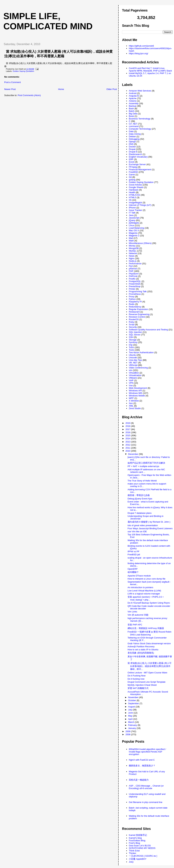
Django (132, 142)
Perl (131, 266)
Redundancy (135, 307)
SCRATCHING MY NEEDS (142, 848)
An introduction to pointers (140, 587)
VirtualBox (134, 373)
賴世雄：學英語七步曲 (139, 495)
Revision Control (137, 317)
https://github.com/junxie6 (141, 46)
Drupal (132, 149)
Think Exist (134, 851)
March (132, 722)
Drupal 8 (133, 152)
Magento (133, 233)
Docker (132, 147)
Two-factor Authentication (141, 352)
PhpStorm (134, 274)
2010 (128, 451)
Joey (131, 862)
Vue (131, 385)
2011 (128, 448)
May (130, 716)
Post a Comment (12, 82)
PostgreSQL (135, 281)
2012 (128, 445)
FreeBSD (133, 172)
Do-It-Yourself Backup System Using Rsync (149, 603)
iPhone (132, 208)
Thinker (132, 853)
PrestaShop (135, 286)
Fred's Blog (134, 843)
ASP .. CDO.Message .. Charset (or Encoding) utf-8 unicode (146, 787)
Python (132, 299)
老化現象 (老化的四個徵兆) (141, 653)
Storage (133, 340)
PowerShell (134, 284)
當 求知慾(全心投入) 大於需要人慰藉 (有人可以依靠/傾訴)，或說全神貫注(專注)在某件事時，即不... (150, 666)
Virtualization (135, 375)
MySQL (132, 251)
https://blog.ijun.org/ (138, 53)
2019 (128, 423)
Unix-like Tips (135, 360)
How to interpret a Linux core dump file (147, 579)
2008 (128, 734)
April (131, 719)
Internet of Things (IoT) (140, 205)
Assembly (134, 103)
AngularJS (134, 96)
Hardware (134, 190)
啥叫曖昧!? (133, 572)
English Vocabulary (138, 157)
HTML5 (132, 197)
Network (133, 253)
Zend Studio (135, 408)
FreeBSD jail (134, 555)
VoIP (131, 380)
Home (61, 89)
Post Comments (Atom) (29, 95)
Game (132, 175)
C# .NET (133, 124)
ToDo (131, 347)
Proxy (132, 297)
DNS (131, 144)
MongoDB (134, 248)
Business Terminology (140, 119)
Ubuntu (132, 355)
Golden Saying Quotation (23, 71)
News (132, 256)
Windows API (135, 391)
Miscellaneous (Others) (140, 243)
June (131, 713)
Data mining (135, 134)
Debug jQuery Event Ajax (140, 499)
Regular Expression (138, 309)
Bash (131, 108)
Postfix (132, 279)
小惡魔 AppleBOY (138, 859)
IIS (130, 200)
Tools (131, 350)
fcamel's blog (135, 838)
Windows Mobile (137, 396)
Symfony (133, 342)
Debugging (134, 139)
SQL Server (134, 335)
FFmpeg (133, 167)
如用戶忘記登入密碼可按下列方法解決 (146, 463)
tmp (131, 345)
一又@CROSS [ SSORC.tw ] (143, 856)
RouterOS (134, 319)
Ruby (131, 322)
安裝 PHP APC (135, 625)
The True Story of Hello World (142, 481)
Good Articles (135, 185)
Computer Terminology (140, 129)
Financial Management (140, 169)
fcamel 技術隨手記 (138, 835)
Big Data (133, 114)
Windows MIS (136, 393)
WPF (131, 398)
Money (132, 246)
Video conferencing (138, 368)
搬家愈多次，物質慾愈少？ (142, 766)
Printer (132, 289)
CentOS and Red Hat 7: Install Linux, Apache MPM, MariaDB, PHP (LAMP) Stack (150, 69)
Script (132, 324)
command (134, 126)
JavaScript (134, 218)
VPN (131, 383)
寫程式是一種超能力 (139, 780)
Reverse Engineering (139, 314)
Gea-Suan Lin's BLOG (140, 846)
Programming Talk (138, 291)
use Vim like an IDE (137, 531)
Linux (131, 225)
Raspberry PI (135, 302)
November (134, 697)
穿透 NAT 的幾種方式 (138, 688)
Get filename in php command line (146, 802)
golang (132, 180)
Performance (135, 263)
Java (131, 215)
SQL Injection (135, 332)
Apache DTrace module (139, 576)
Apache (133, 98)
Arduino (133, 101)
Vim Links (132, 612)
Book (131, 116)
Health (132, 192)
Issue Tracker (135, 210)
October (132, 700)
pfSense (133, 269)
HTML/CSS (134, 195)
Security (133, 327)
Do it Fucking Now (137, 676)
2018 (128, 426)
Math (131, 241)
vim (130, 370)
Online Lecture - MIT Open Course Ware (147, 673)
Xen (131, 403)
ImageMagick (135, 203)
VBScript (133, 365)
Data (131, 131)
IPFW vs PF (133, 551)
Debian (132, 136)
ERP (131, 159)
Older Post (112, 89)
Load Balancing (136, 228)
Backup (132, 106)
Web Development (138, 388)
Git (130, 177)
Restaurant (134, 312)
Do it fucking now (136, 679)
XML (131, 406)
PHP (131, 271)
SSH (131, 337)
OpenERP (133, 569)
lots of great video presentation (143, 525)
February (133, 725)
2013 (128, 442)
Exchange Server (137, 164)
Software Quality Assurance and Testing (148, 330)
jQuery (132, 220)
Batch (132, 111)
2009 (128, 731)
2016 (128, 432)
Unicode (133, 358)
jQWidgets (134, 223)
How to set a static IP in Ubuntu (143, 650)
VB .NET (133, 363)
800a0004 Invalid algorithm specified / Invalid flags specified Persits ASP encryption (147, 752)
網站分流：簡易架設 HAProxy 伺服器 (146, 628)
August (132, 707)
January (132, 728)
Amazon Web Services (140, 91)
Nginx (132, 258)
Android (133, 93)
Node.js (133, 261)
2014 (128, 438)
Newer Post (10, 89)
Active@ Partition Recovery (141, 647)
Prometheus (135, 294)
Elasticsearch (135, 154)
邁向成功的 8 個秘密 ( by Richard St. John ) (149, 522)
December (134, 454)
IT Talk (132, 213)
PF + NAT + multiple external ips (143, 466)
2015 (128, 435)
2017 (128, 429)
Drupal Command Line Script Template (147, 682)
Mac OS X (134, 230)
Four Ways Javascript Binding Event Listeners (150, 528)
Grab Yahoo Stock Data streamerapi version (149, 643)
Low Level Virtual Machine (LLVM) (144, 591)
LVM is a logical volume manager (144, 594)
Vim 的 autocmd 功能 (138, 615)
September (134, 703)
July (130, 710)
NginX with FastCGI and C (142, 760)
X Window (134, 401)
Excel (132, 162)
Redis (132, 304)
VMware (133, 378)
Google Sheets (136, 187)
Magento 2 (134, 236)
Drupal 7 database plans (140, 513)
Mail (131, 238)
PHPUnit (133, 276)
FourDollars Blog (137, 840)
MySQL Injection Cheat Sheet (142, 685)
